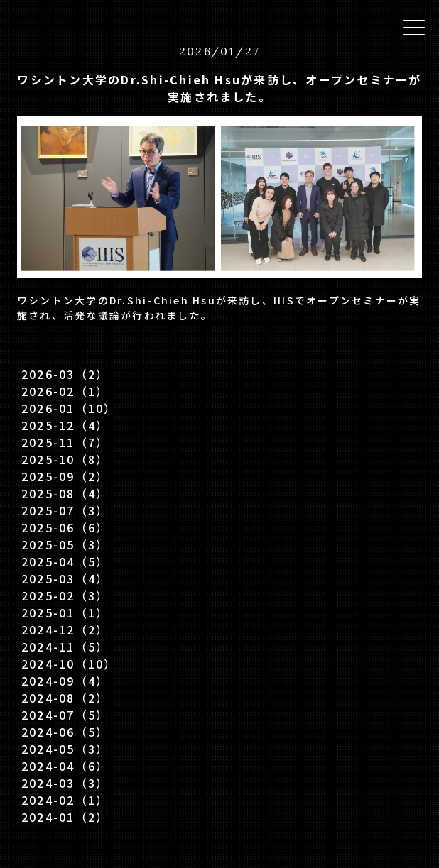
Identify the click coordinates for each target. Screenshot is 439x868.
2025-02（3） (65, 595)
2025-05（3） (65, 544)
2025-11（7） (65, 442)
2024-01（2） (65, 817)
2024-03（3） (65, 783)
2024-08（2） (65, 698)
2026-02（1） (65, 391)
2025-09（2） (65, 476)
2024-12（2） (65, 630)
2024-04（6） (65, 766)
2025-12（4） (65, 425)
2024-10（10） (69, 664)
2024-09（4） (65, 681)
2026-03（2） (65, 374)
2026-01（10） (69, 408)
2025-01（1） (65, 612)
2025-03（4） (65, 578)
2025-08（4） (65, 493)
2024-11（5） (65, 647)
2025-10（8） (65, 459)
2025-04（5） (65, 561)
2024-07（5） (65, 715)
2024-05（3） (65, 749)
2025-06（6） (65, 527)
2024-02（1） (65, 800)
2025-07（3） (65, 510)
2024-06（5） (65, 732)
